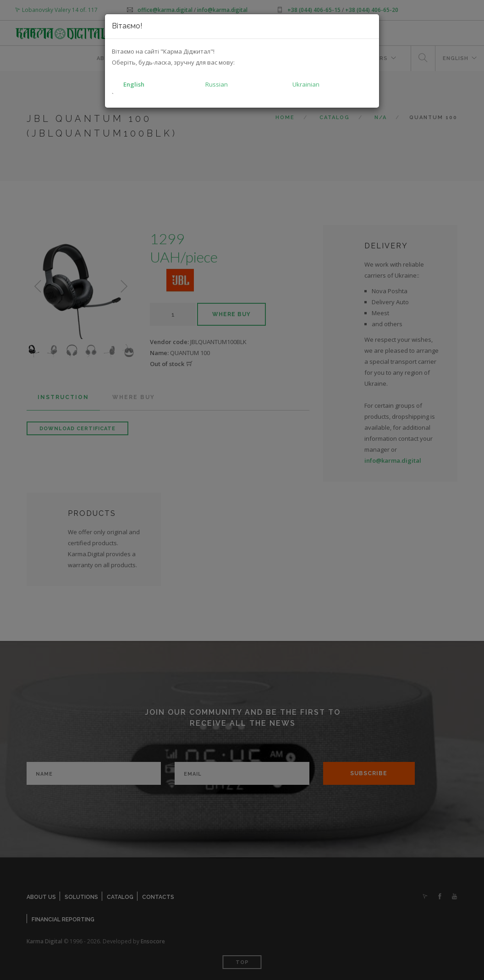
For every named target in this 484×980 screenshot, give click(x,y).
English (134, 84)
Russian (217, 84)
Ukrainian (306, 84)
